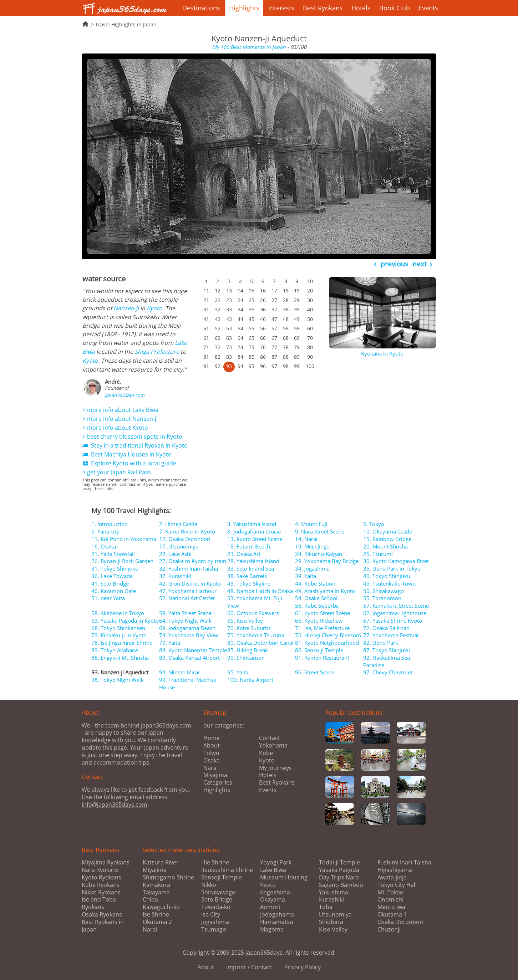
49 (297, 319)
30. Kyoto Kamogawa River (396, 561)
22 (218, 300)
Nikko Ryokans (101, 892)
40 (310, 309)
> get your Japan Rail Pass (117, 472)
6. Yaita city (105, 531)
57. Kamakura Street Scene (396, 606)
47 (274, 319)
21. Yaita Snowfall (113, 554)
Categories (218, 782)
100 (310, 366)
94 (240, 366)
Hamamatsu (277, 922)
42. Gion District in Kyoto (190, 583)
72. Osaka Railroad (386, 628)
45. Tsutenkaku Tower (390, 583)
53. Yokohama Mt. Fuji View (255, 602)
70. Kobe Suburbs (249, 628)
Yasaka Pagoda (339, 870)
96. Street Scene (315, 672)
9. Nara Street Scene (320, 531)
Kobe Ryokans (101, 885)
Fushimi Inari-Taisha (404, 862)
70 (310, 338)
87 (274, 357)
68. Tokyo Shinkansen (118, 628)
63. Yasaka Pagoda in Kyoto (125, 621)
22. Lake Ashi (175, 554)
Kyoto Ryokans (101, 877)
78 (286, 347)
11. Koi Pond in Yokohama (124, 539)
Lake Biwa (273, 870)
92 (218, 366)
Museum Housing (284, 877)
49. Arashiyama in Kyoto (325, 591)
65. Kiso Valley (245, 621)
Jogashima (215, 922)
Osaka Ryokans (102, 914)
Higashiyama (395, 870)
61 (206, 338)
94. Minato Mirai (179, 672)
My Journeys (275, 768)
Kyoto (154, 308)
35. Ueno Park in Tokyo (392, 568)
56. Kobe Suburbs (317, 606)
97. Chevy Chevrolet (388, 672)
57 (274, 328)
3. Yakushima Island (252, 524)
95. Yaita (238, 672)
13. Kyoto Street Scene (255, 539)
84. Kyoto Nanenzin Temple (193, 650)
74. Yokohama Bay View (189, 635)
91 (206, 366)
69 (297, 338)
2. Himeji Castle (178, 524)
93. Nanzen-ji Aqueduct (120, 672)
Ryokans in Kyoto (382, 353)
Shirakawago (218, 892)
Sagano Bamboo (341, 885)
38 (286, 309)
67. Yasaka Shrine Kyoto (393, 621)
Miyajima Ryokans (106, 862)
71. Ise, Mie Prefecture (322, 628)
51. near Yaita (108, 598)
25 (252, 300)
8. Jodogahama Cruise (254, 531)
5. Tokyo (374, 524)
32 (218, 309)
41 (206, 319)
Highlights (244, 8)
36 (263, 309)
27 (274, 300)
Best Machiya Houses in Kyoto (127, 454)
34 (240, 309)
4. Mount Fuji (311, 524)
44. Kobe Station (315, 583)
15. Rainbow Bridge (387, 539)
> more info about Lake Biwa (120, 410)
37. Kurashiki (175, 576)
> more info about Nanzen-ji (120, 419)
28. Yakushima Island (253, 561)
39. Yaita (306, 576)
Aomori (270, 907)
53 (229, 328)
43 (229, 319)
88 (286, 357)
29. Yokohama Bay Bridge (327, 561)
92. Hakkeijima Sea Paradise (387, 661)
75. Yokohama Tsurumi (256, 635)
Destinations (201, 8)
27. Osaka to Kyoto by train (193, 561)
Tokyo (211, 753)
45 (252, 319)
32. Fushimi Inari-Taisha (189, 568)
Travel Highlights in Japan (126, 24)
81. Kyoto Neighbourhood (327, 643)
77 (274, 347)
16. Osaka (104, 546)
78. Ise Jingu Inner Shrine (122, 643)
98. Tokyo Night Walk (118, 680)
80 (310, 347)
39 (297, 309)
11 (206, 290)
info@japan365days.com (115, 805)
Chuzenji (389, 930)
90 (310, 357)
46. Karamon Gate (114, 591)
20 (310, 290)
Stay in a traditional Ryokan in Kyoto (135, 445)
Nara (210, 768)
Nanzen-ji (126, 308)
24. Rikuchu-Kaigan (319, 554)
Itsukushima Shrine (227, 870)
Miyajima (215, 775)
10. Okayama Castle (388, 531)
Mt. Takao (390, 892)
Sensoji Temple (222, 877)
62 (218, 338)
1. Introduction (110, 524)
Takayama (156, 892)
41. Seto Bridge (110, 583)
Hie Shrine (215, 862)
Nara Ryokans (100, 870)
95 (252, 366)
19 (297, 290)
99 (297, 366)
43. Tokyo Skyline (249, 583)
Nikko (209, 885)
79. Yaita (170, 643)
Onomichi (390, 900)
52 (218, 328)
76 (263, 347)
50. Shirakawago (384, 591)
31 (206, 309)
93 (229, 366)
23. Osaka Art (244, 554)
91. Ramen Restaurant (322, 658)
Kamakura (156, 885)
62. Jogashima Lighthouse (395, 613)
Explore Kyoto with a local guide (129, 463)
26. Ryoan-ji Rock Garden (122, 561)
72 (218, 347)
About (212, 745)
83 (229, 357)
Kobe (266, 753)
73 (229, 347)
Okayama (273, 900)
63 (229, 338)
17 (274, 290)
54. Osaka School (316, 598)
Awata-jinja (392, 877)
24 (240, 300)
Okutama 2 (157, 922)
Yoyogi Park (276, 862)
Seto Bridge (217, 900)
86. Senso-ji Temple (319, 650)
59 (297, 328)
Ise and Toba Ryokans (99, 903)
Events (428, 8)
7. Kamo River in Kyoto (187, 531)
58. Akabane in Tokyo (118, 613)
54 (240, 328)
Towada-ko (216, 907)
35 (252, 309)
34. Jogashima (312, 568)
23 (229, 300)
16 (263, 290)
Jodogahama (277, 915)
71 (206, 347)
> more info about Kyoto (115, 428)
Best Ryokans (323, 8)
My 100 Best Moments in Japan (249, 47)
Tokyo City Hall (397, 885)
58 (286, 328)
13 (229, 290)
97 (274, 366)
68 (286, 338)
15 (252, 290)
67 (274, 338)
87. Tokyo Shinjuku (387, 650)
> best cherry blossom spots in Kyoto (132, 437)
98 (286, 366)
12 (218, 290)
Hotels (361, 8)
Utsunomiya (335, 915)
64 (240, 338)
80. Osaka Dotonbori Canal (260, 643)
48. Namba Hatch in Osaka (260, 591)
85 (252, 357)
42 (218, 319)
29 (297, 300)
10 (310, 281)
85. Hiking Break (248, 650)
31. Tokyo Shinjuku (115, 568)
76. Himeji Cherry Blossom (328, 635)
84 (240, 357)
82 (218, 357)
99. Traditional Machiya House (188, 683)
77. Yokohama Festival (391, 635)
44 (240, 319)
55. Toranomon (382, 598)
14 (240, 290)
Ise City (211, 915)
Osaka (212, 760)
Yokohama (273, 745)
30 (310, 300)
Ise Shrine (156, 915)
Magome (272, 930)
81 (206, 357)
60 (310, 328)
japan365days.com (125, 395)
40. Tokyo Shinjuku (387, 576)
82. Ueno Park (381, 643)
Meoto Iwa (391, 907)
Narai (150, 930)
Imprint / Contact (249, 967)
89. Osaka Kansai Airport (189, 658)
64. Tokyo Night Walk (185, 621)
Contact (270, 738)
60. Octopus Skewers (253, 613)
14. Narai (306, 539)
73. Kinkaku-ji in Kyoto (119, 635)
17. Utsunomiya (179, 546)
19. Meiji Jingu (312, 546)
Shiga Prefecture (157, 352)
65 (252, 338)
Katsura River (161, 862)
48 (286, 319)
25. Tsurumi (378, 554)
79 (297, 347)
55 (252, 328)
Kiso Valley (333, 930)
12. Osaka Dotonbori (185, 539)
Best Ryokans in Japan (103, 926)
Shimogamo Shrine (168, 877)
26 (263, 300)
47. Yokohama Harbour (188, 591)
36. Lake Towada (112, 576)
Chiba (150, 900)
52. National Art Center (187, 598)
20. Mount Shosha (385, 546)
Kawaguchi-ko (161, 907)
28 (286, 300)
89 (297, 357)
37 (274, 309)
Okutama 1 (392, 915)
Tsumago (214, 930)
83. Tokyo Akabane (115, 650)
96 (263, 366)
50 (310, 319)
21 (206, 300)
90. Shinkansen (246, 658)
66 (263, 338)
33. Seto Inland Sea (251, 568)
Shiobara (331, 922)
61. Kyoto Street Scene (323, 613)
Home (212, 738)
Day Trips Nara (339, 877)
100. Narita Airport (250, 680)
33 (229, 309)
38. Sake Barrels (247, 576)
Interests (281, 8)
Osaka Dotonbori (400, 922)
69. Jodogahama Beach (187, 628)
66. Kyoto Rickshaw (319, 621)
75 (252, 347)
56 (263, 328)
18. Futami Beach (249, 546)
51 (206, 328)
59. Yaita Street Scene (185, 613)
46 (263, 319)
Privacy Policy (303, 967)
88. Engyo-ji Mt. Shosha (120, 658)
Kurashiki (331, 900)
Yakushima (334, 892)
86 (263, 357)
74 (240, 347)
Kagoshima (275, 892)
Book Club (395, 8)
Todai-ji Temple (339, 862)
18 (286, 290)
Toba (326, 907)
